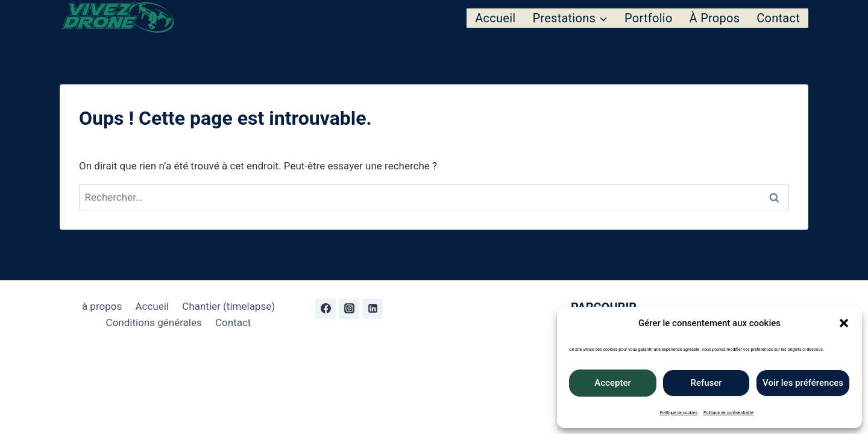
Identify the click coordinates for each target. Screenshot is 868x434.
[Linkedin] (373, 309)
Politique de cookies (678, 413)
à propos (102, 306)
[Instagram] (349, 309)
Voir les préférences (803, 383)
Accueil (495, 18)
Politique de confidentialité (728, 413)
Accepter (612, 383)
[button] (844, 323)
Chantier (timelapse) (228, 306)
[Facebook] (325, 309)
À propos (715, 18)
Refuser (706, 383)
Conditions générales (154, 322)
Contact (778, 18)
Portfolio (649, 18)
